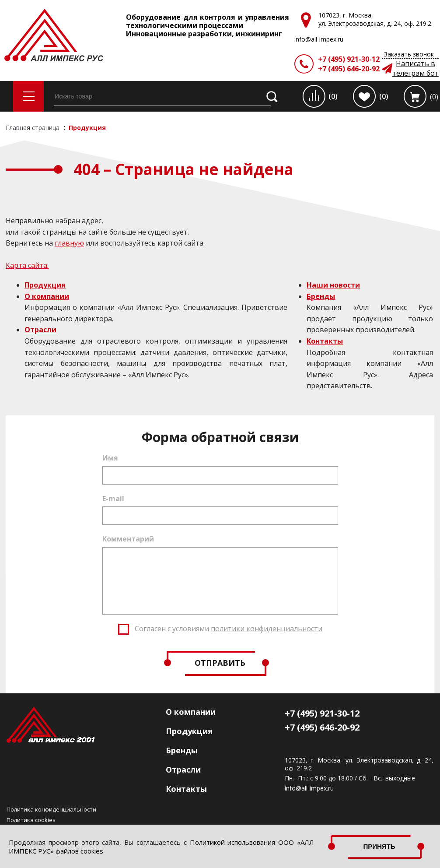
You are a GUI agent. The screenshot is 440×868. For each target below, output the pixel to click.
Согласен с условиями (229, 629)
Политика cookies (31, 820)
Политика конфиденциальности (51, 809)
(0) (333, 96)
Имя (110, 458)
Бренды (321, 296)
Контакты (325, 341)
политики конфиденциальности (267, 629)
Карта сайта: (27, 265)
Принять (379, 846)
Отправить (220, 663)
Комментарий (128, 539)
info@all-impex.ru (309, 788)
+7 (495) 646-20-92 (349, 69)
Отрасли (40, 330)
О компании (47, 296)
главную (69, 243)
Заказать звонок (409, 54)
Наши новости (333, 285)
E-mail (113, 499)
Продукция (45, 285)
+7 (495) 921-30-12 (349, 59)
